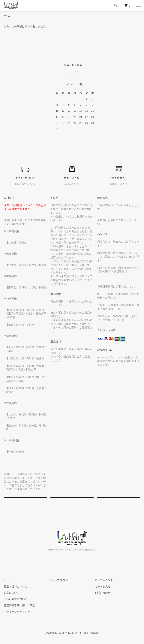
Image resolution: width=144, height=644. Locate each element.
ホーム (7, 16)
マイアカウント (104, 580)
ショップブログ (58, 580)
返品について (12, 593)
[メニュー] (138, 6)
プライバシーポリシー (17, 612)
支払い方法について (16, 599)
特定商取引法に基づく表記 (19, 605)
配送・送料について (16, 586)
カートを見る (103, 586)
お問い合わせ (103, 593)
